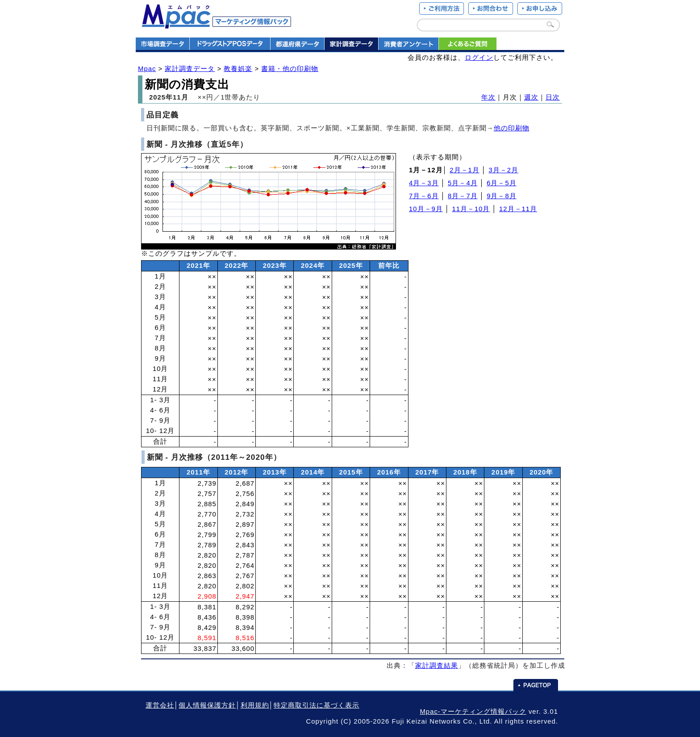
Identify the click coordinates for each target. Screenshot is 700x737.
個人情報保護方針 (207, 705)
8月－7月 (463, 196)
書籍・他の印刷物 (290, 69)
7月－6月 (424, 196)
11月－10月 (471, 209)
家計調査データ (190, 69)
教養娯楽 (238, 69)
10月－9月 (426, 209)
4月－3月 (424, 183)
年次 (488, 97)
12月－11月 (518, 209)
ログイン (479, 58)
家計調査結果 (437, 666)
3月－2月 (503, 170)
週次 (531, 97)
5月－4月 (463, 183)
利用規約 (255, 705)
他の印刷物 (512, 128)
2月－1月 (465, 170)
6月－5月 (502, 183)
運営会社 (160, 705)
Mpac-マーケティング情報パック (473, 712)
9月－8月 (502, 196)
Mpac (147, 69)
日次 (553, 97)
